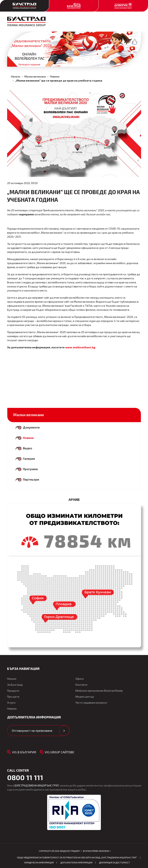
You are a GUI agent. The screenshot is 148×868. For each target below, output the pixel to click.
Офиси (80, 679)
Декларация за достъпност (115, 863)
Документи (31, 427)
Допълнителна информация (76, 863)
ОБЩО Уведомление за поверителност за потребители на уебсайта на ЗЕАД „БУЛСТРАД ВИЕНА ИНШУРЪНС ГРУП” (77, 857)
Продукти (13, 691)
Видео (28, 448)
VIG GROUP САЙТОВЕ (59, 752)
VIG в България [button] (24, 752)
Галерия (29, 458)
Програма (30, 469)
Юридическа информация (39, 863)
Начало (16, 76)
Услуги (11, 703)
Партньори (31, 479)
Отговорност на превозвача (32, 730)
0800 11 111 (25, 777)
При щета (13, 697)
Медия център (85, 697)
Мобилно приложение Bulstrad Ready (99, 691)
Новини (55, 76)
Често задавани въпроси (91, 703)
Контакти (81, 685)
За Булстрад (15, 685)
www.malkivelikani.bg (80, 347)
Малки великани (35, 76)
